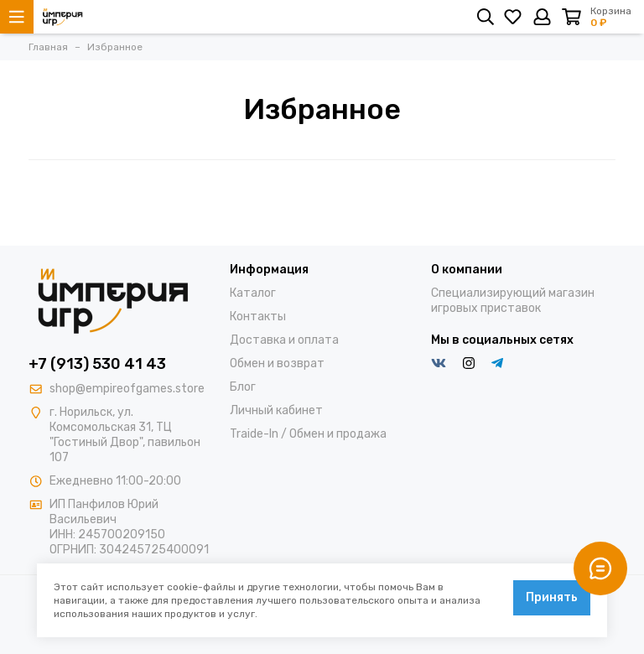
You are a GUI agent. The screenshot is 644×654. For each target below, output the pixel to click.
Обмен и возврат (277, 363)
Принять (552, 597)
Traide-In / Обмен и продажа (308, 434)
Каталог (253, 293)
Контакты (258, 317)
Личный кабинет (276, 410)
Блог (243, 387)
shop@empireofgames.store (127, 389)
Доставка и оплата (284, 340)
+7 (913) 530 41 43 (97, 364)
